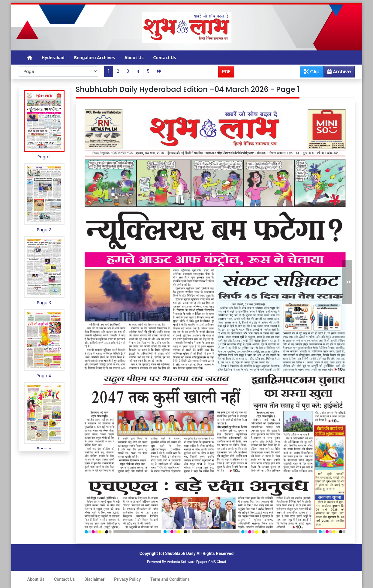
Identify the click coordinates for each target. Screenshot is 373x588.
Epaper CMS (206, 562)
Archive (337, 73)
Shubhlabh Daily (180, 553)
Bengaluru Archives (95, 58)
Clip (312, 72)
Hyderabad (53, 58)
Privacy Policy (127, 579)
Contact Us (164, 58)
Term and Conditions (170, 579)
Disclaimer (94, 579)
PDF (226, 72)
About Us (134, 58)
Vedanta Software (181, 562)
